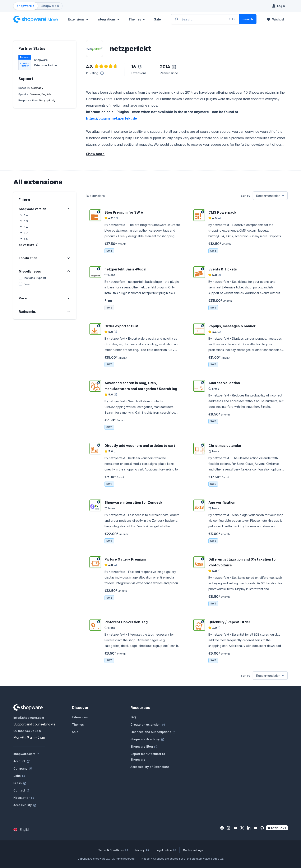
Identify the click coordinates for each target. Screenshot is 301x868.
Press (20, 783)
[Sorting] (270, 196)
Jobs (19, 776)
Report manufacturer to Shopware (148, 757)
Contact (21, 790)
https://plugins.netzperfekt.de (112, 118)
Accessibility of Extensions (150, 767)
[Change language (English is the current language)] (22, 830)
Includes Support (35, 278)
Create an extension (148, 725)
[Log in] (279, 6)
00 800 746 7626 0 (27, 731)
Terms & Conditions (113, 850)
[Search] (248, 19)
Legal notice (166, 850)
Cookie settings (193, 850)
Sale (75, 732)
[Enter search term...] (205, 19)
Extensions (80, 717)
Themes (78, 725)
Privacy (142, 850)
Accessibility (25, 805)
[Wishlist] (275, 19)
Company (22, 768)
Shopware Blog (144, 746)
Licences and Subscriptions (153, 732)
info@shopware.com (29, 718)
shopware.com (26, 754)
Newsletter (24, 798)
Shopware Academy (147, 739)
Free (27, 284)
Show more (95, 154)
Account (21, 761)
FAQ (133, 717)
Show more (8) (29, 245)
